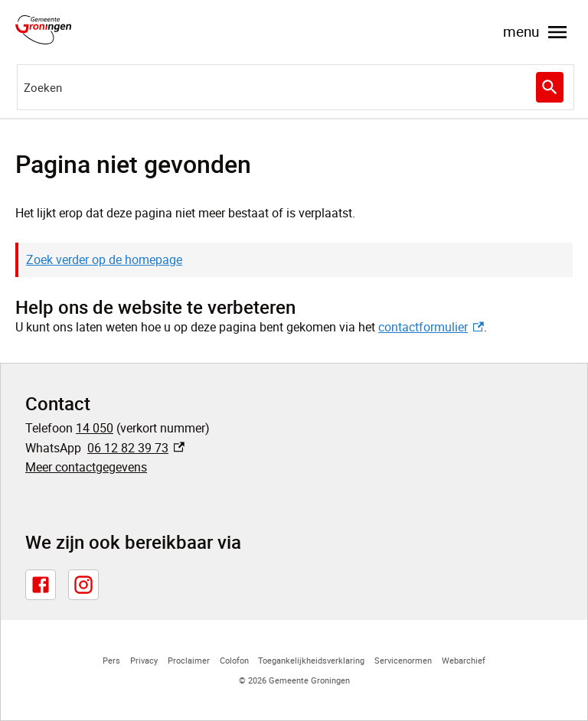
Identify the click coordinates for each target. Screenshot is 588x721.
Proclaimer (189, 660)
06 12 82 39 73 (136, 448)
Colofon (234, 660)
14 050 (95, 428)
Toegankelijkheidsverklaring (311, 660)
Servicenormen (403, 660)
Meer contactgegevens (86, 467)
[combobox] (296, 87)
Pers (111, 660)
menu (536, 32)
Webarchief (464, 660)
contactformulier (431, 327)
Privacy (144, 660)
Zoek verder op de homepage (104, 259)
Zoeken (548, 87)
